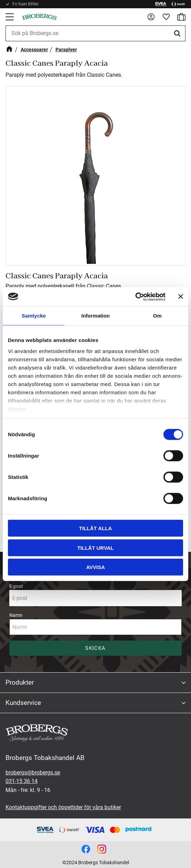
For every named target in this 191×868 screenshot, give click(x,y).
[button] (10, 17)
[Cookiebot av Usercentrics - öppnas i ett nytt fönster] (135, 297)
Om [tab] (157, 316)
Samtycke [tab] (34, 316)
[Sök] (178, 33)
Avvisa (96, 567)
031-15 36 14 (22, 781)
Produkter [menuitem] (20, 682)
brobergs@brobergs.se (33, 773)
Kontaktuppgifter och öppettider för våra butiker (63, 807)
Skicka (95, 648)
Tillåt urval (95, 548)
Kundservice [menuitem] (23, 703)
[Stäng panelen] (181, 297)
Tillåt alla (95, 528)
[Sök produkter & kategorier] (95, 33)
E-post (16, 586)
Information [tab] (96, 316)
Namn (16, 615)
